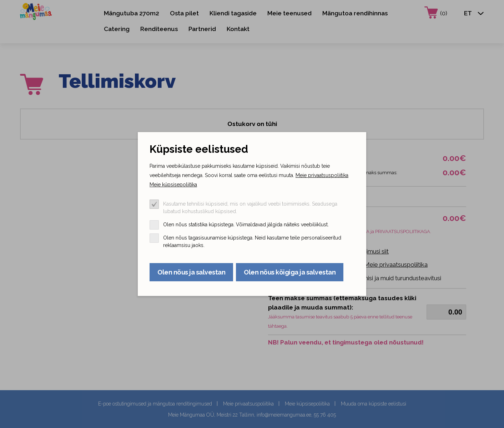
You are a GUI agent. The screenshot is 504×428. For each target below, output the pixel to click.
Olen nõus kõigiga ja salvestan (290, 272)
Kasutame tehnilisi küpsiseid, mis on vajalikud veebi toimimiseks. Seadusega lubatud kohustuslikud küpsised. (250, 208)
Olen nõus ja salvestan (191, 272)
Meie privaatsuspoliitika (322, 175)
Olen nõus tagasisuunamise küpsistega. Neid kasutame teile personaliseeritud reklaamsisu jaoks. (252, 241)
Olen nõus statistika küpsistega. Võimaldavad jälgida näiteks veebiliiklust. (246, 225)
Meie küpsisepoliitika (173, 185)
